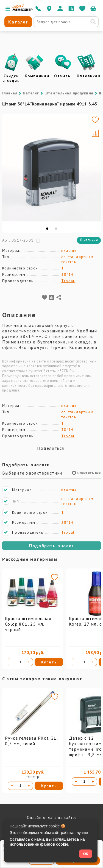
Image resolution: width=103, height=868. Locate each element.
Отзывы (63, 76)
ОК (86, 854)
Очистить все (86, 473)
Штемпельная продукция (69, 93)
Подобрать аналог (51, 546)
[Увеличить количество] (29, 662)
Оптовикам (89, 76)
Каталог (31, 93)
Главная (10, 93)
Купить (49, 662)
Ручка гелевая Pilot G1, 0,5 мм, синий (31, 741)
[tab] (47, 229)
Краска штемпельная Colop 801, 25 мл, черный (28, 624)
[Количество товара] (20, 662)
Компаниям (37, 76)
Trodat (68, 281)
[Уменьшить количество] (12, 662)
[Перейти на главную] (23, 10)
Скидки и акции (11, 78)
